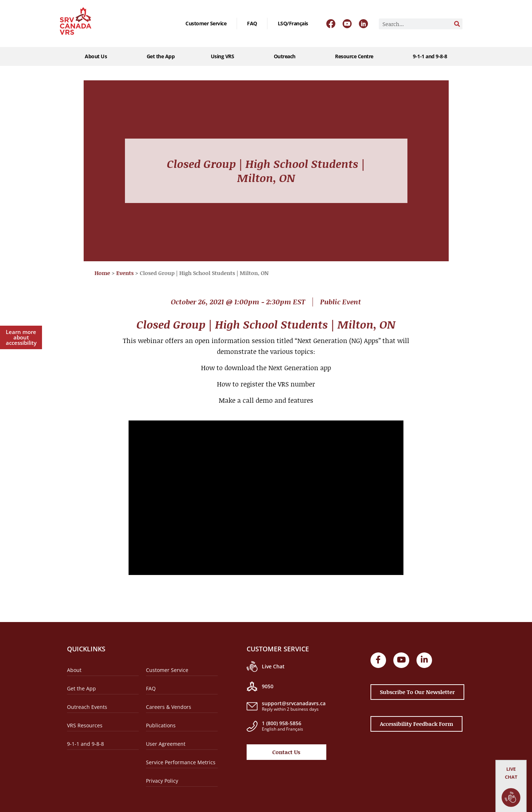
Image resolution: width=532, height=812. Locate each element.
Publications (161, 725)
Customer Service (206, 23)
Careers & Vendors (169, 707)
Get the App (161, 56)
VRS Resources (85, 725)
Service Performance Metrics (181, 762)
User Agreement (166, 744)
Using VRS (224, 56)
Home (102, 273)
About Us (98, 56)
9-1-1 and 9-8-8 (430, 56)
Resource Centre (356, 56)
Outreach (286, 56)
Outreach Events (87, 707)
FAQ (252, 23)
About (74, 670)
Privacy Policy (162, 781)
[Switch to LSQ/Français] (293, 24)
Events (125, 273)
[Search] (457, 24)
